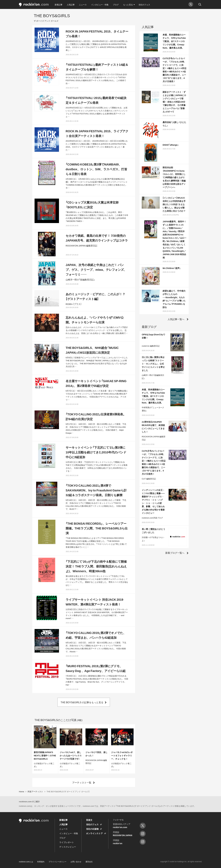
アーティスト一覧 (82, 782)
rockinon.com (34, 5)
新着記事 (59, 5)
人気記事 (71, 5)
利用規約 (41, 862)
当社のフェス (144, 5)
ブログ (116, 5)
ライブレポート (67, 842)
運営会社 (89, 862)
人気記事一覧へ (176, 319)
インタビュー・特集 (100, 5)
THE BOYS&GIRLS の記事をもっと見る (82, 702)
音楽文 (89, 820)
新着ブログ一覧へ (175, 553)
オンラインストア (94, 833)
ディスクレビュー (68, 847)
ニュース (83, 5)
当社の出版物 (92, 829)
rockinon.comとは (26, 862)
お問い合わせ (76, 862)
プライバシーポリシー (57, 862)
